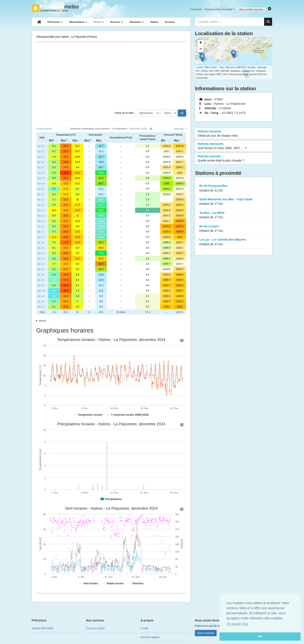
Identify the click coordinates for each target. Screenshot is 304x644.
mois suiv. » (180, 129)
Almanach (137, 22)
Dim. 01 (41, 146)
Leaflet (199, 67)
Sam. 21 (41, 253)
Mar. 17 (41, 232)
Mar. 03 (41, 157)
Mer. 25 (41, 275)
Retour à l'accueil (56, 8)
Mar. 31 (41, 307)
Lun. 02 (41, 151)
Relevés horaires (234, 134)
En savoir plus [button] (238, 624)
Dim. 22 (41, 259)
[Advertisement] (111, 76)
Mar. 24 (41, 269)
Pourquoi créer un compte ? (220, 9)
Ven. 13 (41, 210)
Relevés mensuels (234, 146)
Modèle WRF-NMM (43, 628)
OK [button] (260, 636)
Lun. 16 (41, 226)
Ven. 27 (41, 285)
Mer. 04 (41, 162)
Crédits (145, 628)
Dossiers (117, 22)
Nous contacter (206, 633)
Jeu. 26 (41, 280)
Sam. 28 (41, 291)
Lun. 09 (41, 189)
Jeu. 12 (41, 205)
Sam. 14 (41, 216)
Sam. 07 (41, 178)
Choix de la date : (125, 113)
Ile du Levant (234, 229)
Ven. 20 (41, 248)
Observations (78, 22)
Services (170, 22)
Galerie (154, 22)
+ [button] (201, 43)
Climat (99, 22)
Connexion (196, 9)
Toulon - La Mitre (234, 215)
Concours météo (95, 628)
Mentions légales (150, 637)
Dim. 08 (41, 184)
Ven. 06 (41, 173)
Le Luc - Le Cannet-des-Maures (234, 242)
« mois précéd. (44, 129)
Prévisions (55, 22)
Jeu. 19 (41, 242)
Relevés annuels (234, 159)
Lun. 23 (41, 264)
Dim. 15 (41, 221)
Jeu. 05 (41, 167)
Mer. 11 (41, 200)
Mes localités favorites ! (251, 9)
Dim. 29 (41, 296)
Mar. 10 (41, 194)
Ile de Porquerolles (234, 188)
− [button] (201, 49)
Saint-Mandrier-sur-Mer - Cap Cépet (234, 202)
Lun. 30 (41, 301)
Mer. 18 (41, 237)
